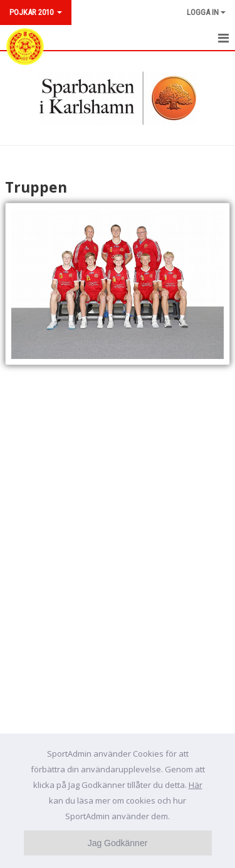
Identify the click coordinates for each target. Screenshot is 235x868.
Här (196, 785)
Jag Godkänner (118, 843)
